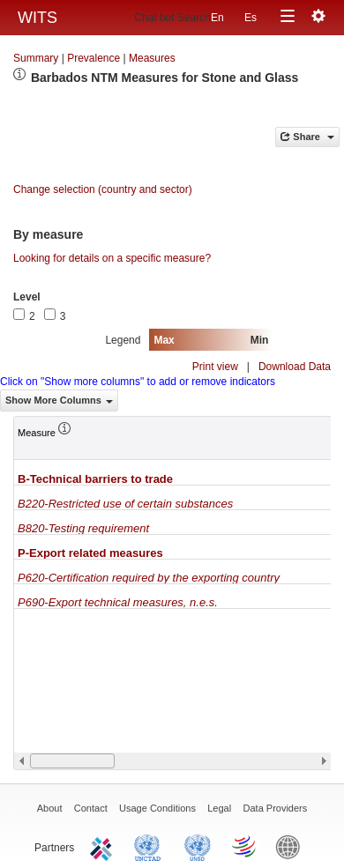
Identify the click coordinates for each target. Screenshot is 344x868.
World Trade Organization (245, 846)
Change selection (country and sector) (103, 189)
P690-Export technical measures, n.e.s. (118, 602)
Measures (152, 58)
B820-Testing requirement (83, 528)
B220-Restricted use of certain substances (125, 504)
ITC (104, 846)
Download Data (295, 367)
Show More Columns (59, 400)
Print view (215, 367)
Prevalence (93, 58)
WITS (37, 18)
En (217, 18)
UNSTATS (198, 846)
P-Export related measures (90, 553)
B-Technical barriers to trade (95, 479)
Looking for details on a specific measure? (112, 258)
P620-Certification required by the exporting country (149, 578)
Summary (36, 58)
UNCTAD (151, 846)
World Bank (292, 846)
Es (251, 18)
